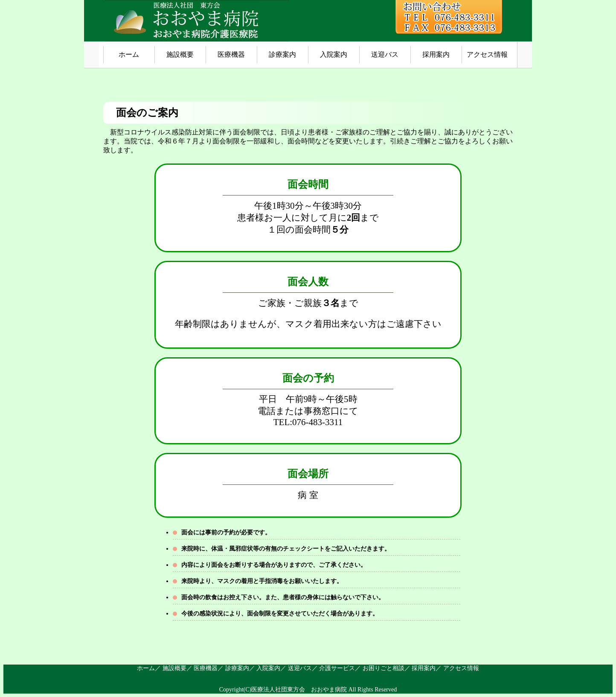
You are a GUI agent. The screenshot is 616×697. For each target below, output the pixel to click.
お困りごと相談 (384, 668)
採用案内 (436, 54)
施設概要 (180, 54)
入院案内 (334, 54)
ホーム (129, 54)
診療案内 (282, 54)
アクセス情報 (487, 54)
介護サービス (337, 668)
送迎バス (385, 54)
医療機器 (231, 54)
